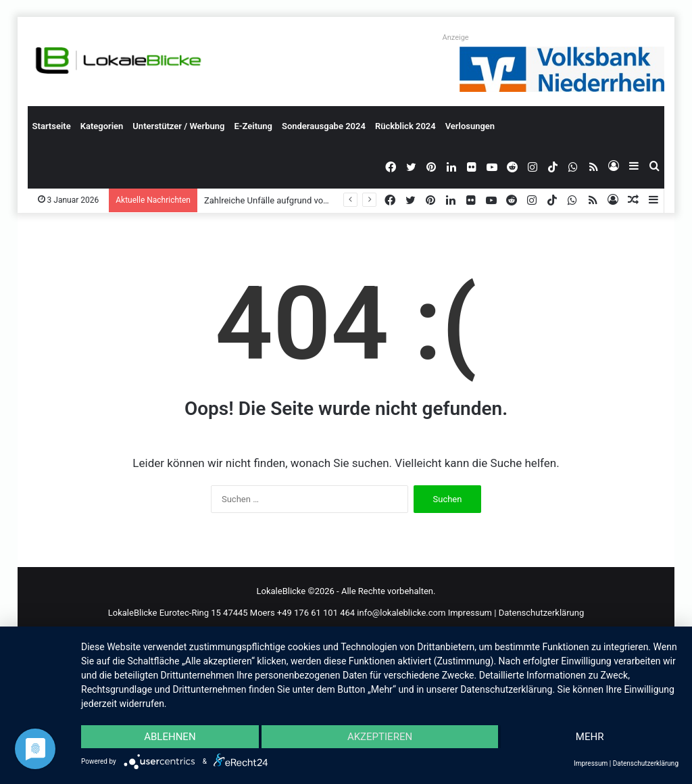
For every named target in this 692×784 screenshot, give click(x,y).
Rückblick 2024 (405, 126)
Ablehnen (170, 737)
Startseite (52, 126)
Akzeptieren (380, 737)
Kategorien (102, 126)
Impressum (470, 613)
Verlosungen (470, 126)
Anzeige (456, 38)
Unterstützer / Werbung (178, 126)
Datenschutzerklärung (542, 613)
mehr (590, 737)
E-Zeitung (253, 126)
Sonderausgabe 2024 (324, 126)
